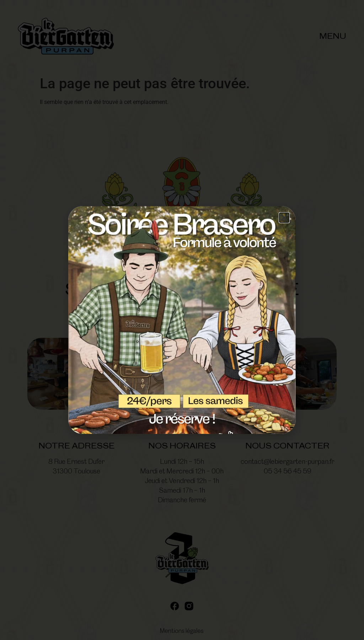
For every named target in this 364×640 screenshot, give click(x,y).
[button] (284, 218)
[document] (182, 320)
